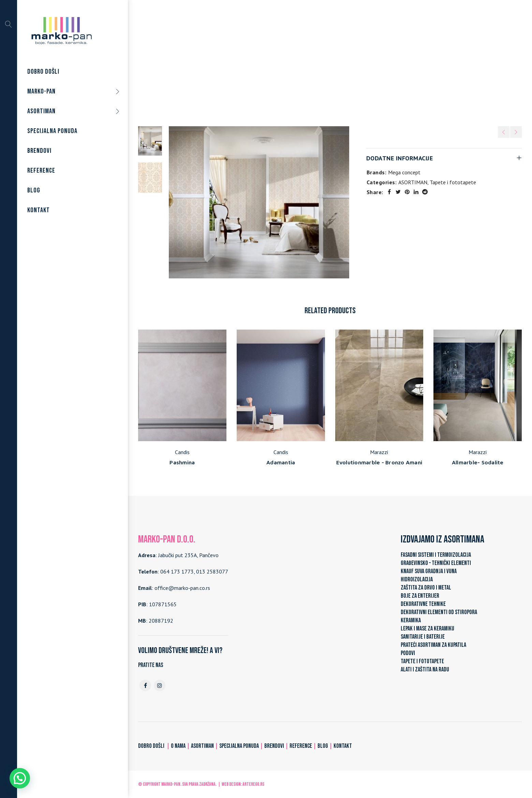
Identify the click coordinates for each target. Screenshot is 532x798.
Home (258, 61)
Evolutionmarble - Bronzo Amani (379, 462)
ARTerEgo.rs (253, 784)
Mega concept (404, 172)
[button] (20, 778)
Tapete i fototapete (330, 61)
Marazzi (379, 452)
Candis (182, 452)
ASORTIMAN (286, 61)
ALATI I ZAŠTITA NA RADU (425, 670)
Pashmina (182, 462)
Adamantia (281, 462)
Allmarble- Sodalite (478, 462)
